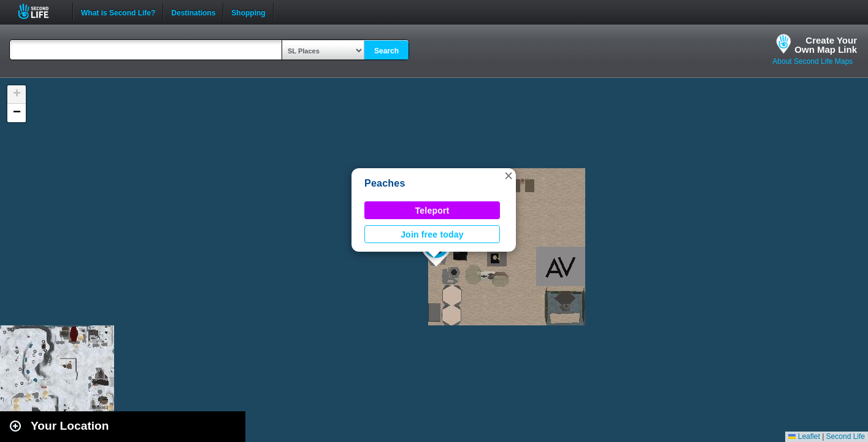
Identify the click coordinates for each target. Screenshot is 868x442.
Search (386, 51)
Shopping (248, 12)
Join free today (432, 235)
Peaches (385, 183)
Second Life (40, 11)
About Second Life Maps (812, 61)
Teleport (432, 211)
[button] (509, 176)
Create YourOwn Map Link (826, 45)
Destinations (193, 12)
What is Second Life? (118, 12)
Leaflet (804, 436)
